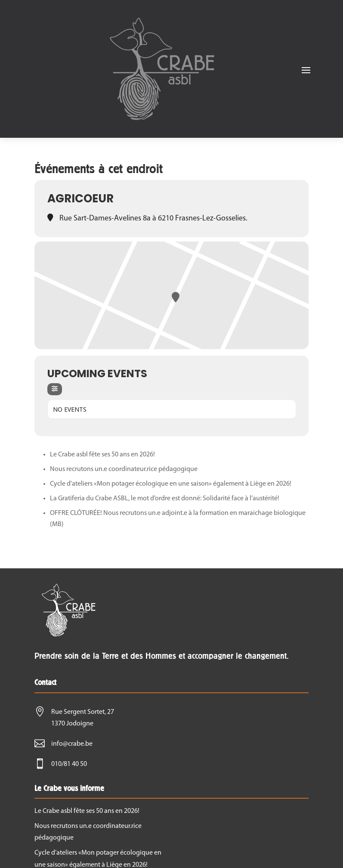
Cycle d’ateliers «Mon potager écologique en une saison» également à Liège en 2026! (171, 484)
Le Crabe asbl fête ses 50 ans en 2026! (102, 455)
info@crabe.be (72, 744)
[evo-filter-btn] (55, 389)
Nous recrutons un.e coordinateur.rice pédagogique (124, 469)
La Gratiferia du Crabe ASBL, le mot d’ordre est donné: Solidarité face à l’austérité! (165, 499)
